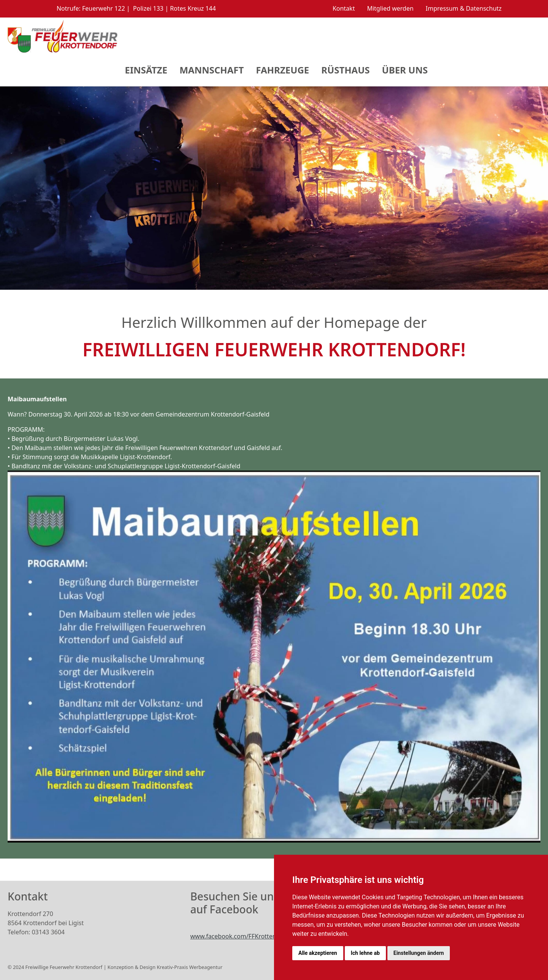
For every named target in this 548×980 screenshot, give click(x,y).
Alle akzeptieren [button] (318, 953)
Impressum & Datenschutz (464, 8)
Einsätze (146, 70)
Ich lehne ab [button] (365, 953)
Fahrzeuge (283, 70)
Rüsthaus (345, 70)
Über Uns (405, 70)
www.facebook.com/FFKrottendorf (239, 936)
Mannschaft (212, 70)
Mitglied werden (390, 8)
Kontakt (344, 8)
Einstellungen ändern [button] (419, 953)
